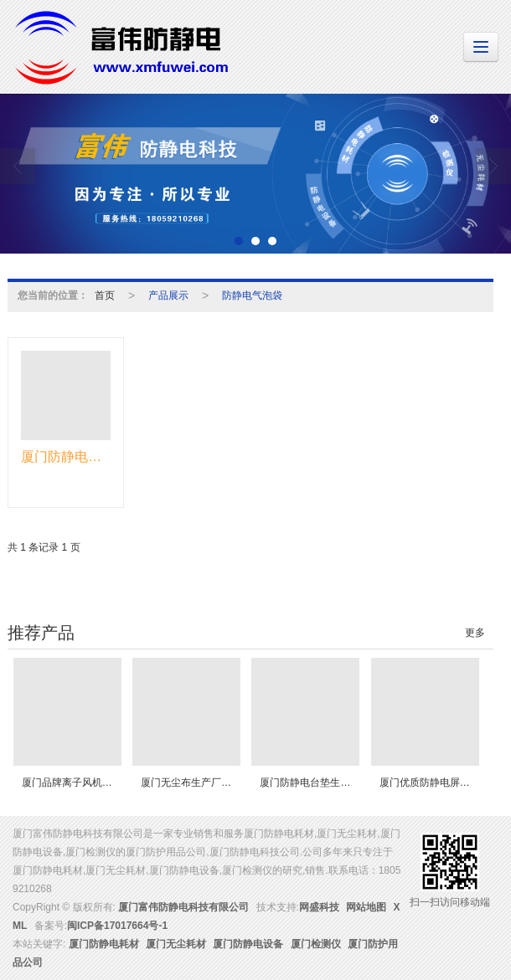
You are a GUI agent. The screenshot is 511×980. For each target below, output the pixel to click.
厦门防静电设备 (248, 944)
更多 (475, 633)
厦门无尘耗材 (176, 944)
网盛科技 (319, 907)
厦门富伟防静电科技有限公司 (183, 907)
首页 (105, 295)
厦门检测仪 (316, 944)
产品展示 (168, 295)
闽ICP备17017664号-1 (117, 926)
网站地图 (366, 907)
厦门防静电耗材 (104, 944)
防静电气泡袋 (252, 295)
